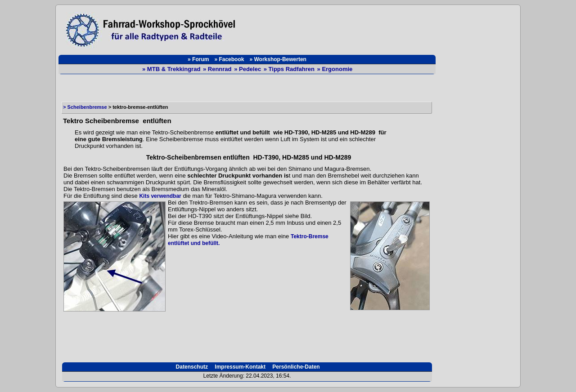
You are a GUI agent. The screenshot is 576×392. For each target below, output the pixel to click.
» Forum (198, 59)
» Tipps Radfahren (290, 69)
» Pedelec (248, 69)
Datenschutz (191, 367)
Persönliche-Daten (295, 367)
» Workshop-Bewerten (278, 59)
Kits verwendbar (160, 196)
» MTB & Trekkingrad (172, 69)
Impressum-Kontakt (239, 367)
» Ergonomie (335, 69)
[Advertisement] (340, 28)
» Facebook (229, 59)
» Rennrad (218, 69)
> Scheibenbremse (85, 107)
